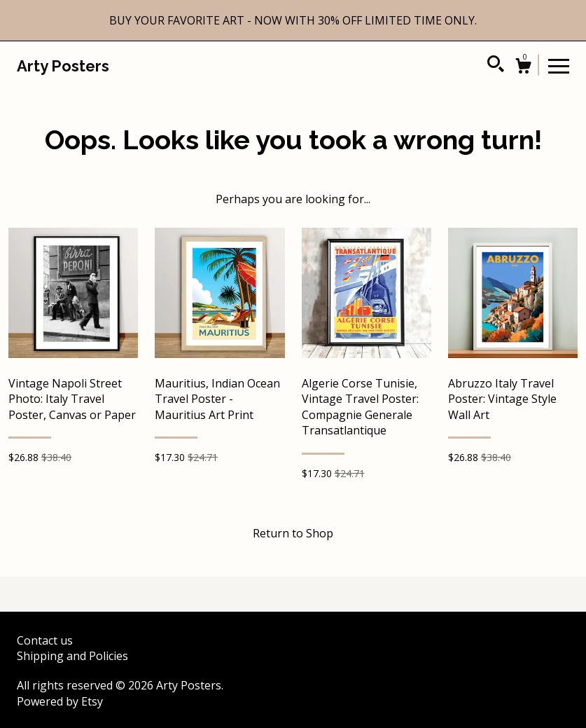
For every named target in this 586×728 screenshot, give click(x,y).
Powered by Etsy (60, 701)
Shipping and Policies (72, 656)
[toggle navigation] (559, 65)
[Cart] (523, 68)
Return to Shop (293, 533)
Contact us (45, 640)
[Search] (496, 66)
